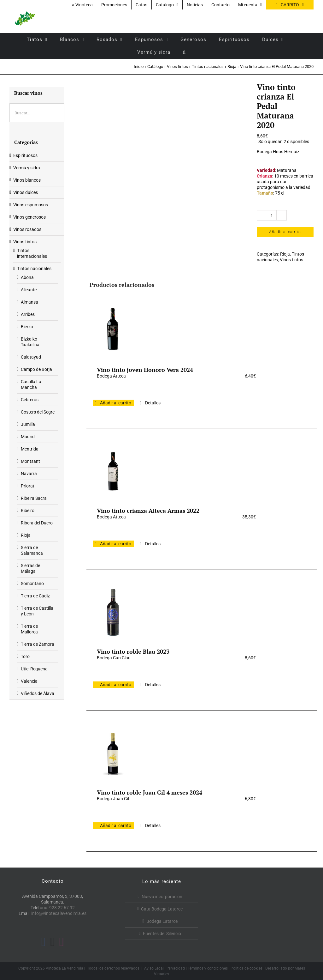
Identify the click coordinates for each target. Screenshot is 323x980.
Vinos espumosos (31, 205)
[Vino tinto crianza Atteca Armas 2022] (113, 471)
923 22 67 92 (62, 908)
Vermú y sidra (27, 168)
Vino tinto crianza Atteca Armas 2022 (148, 511)
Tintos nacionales (34, 269)
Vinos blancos (27, 180)
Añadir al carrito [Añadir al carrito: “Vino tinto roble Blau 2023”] (116, 685)
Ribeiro (28, 511)
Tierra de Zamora (38, 644)
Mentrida (30, 449)
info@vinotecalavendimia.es (59, 913)
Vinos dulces (26, 192)
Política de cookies (247, 968)
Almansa (29, 302)
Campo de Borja (36, 369)
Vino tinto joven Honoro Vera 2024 (145, 370)
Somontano (32, 584)
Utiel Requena (34, 669)
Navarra (29, 474)
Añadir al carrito (285, 232)
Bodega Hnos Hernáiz (278, 152)
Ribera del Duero (37, 523)
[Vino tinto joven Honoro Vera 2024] (113, 330)
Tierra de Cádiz (35, 596)
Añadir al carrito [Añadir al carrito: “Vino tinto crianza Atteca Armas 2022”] (116, 544)
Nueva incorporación (162, 897)
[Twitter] (53, 942)
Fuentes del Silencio (162, 934)
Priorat (28, 486)
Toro (25, 656)
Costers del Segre (38, 412)
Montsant (30, 461)
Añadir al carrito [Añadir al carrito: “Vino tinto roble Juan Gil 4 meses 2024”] (116, 826)
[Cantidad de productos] (272, 215)
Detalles (153, 403)
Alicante (29, 290)
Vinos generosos (29, 217)
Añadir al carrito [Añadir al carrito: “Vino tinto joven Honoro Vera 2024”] (116, 403)
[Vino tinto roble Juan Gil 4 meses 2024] (113, 753)
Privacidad (176, 968)
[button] (184, 52)
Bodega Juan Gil (113, 799)
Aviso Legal (154, 968)
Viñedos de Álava (38, 693)
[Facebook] (44, 942)
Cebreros (30, 400)
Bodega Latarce (162, 921)
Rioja (285, 254)
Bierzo (27, 327)
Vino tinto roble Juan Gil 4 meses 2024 (150, 792)
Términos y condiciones (208, 968)
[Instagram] (62, 942)
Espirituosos (25, 155)
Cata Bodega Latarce (162, 909)
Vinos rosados (27, 229)
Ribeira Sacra (34, 498)
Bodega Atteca (111, 376)
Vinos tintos (291, 260)
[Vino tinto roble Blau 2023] (113, 612)
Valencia (29, 681)
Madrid (28, 437)
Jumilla (28, 424)
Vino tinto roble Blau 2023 (133, 651)
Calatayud (31, 357)
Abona (27, 277)
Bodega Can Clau (114, 658)
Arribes (28, 314)
